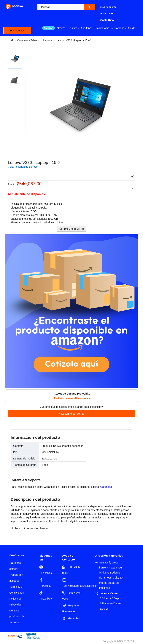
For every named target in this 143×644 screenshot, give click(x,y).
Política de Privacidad (15, 602)
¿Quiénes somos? (15, 566)
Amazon (48, 28)
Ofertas (61, 28)
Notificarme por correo (72, 414)
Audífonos (87, 28)
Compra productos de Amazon (17, 616)
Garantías (106, 487)
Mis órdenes (119, 28)
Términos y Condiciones (16, 590)
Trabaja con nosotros (16, 578)
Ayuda (131, 28)
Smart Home (102, 28)
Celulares (73, 28)
